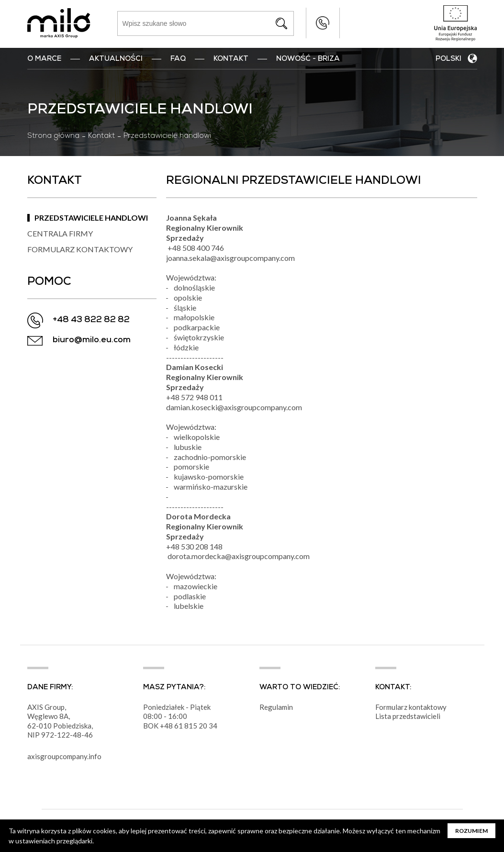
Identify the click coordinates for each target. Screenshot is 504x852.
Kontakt (231, 59)
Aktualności (116, 59)
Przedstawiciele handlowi (91, 218)
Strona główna (53, 136)
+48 (167, 726)
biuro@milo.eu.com (92, 341)
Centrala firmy (60, 233)
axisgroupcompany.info (64, 756)
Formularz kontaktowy (80, 249)
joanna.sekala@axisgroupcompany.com (230, 258)
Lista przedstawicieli (408, 716)
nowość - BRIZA (308, 59)
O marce (44, 59)
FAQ (178, 59)
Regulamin (276, 707)
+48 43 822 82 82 (323, 23)
